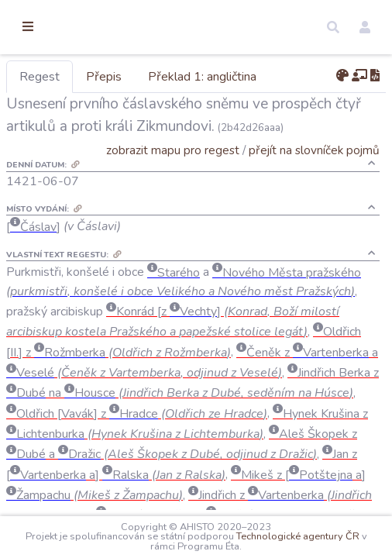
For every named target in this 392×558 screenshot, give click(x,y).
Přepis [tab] (184, 77)
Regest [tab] (120, 77)
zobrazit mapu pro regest (173, 172)
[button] (333, 27)
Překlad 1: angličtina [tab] (283, 77)
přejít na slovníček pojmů (314, 172)
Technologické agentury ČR (186, 546)
